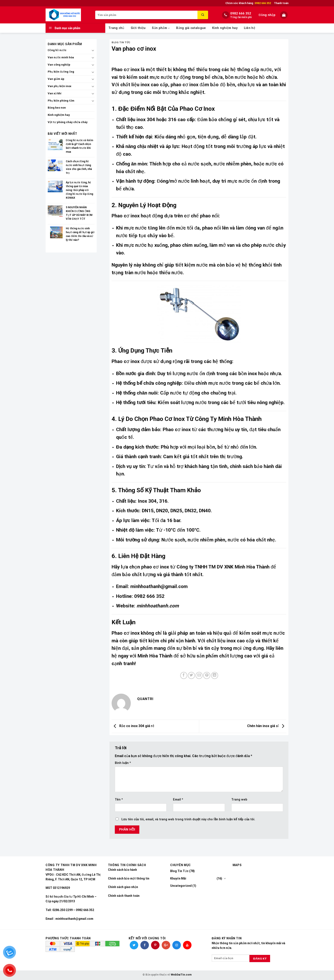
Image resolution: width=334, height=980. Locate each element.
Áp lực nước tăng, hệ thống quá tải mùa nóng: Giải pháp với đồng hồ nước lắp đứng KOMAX (79, 190)
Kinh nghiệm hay (225, 28)
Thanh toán (281, 3)
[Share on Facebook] (184, 675)
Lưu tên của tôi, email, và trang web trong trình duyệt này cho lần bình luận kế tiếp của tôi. (188, 819)
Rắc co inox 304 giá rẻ (133, 726)
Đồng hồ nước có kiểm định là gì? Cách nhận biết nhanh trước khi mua (79, 146)
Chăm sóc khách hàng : (248, 3)
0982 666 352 (241, 13)
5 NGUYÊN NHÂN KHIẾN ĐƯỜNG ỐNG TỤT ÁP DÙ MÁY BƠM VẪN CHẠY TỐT (79, 213)
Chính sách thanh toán (124, 896)
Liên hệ (250, 28)
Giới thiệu (138, 28)
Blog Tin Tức (121, 42)
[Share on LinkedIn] (215, 675)
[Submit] (203, 15)
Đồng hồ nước (57, 50)
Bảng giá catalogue (191, 28)
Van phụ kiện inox (60, 86)
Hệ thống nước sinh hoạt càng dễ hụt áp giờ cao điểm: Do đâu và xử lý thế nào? (80, 234)
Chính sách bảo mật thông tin (129, 878)
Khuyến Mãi (178, 878)
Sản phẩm (161, 28)
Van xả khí (55, 93)
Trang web (239, 800)
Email (178, 800)
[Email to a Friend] (199, 675)
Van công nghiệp (59, 65)
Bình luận (123, 763)
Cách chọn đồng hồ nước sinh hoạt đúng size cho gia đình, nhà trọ (79, 167)
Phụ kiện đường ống (61, 72)
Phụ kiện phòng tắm (61, 101)
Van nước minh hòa (61, 57)
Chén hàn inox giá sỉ (267, 726)
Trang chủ (116, 28)
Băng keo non (57, 108)
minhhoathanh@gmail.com (159, 586)
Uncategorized (181, 886)
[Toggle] (93, 50)
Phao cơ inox (126, 69)
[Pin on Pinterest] (207, 675)
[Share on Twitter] (191, 675)
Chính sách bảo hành (122, 870)
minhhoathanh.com (158, 606)
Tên (119, 800)
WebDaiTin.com (181, 975)
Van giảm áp (56, 79)
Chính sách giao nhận (123, 887)
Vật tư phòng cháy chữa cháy (68, 122)
